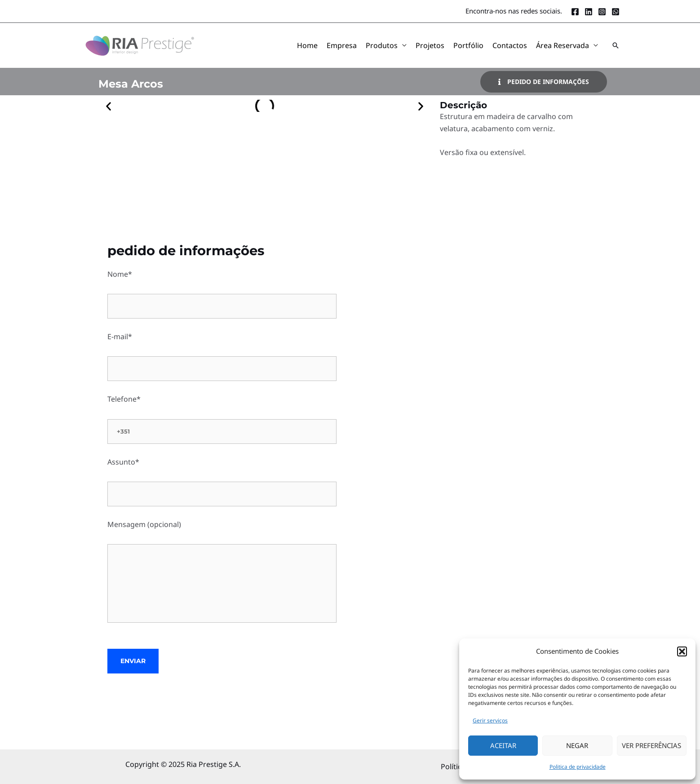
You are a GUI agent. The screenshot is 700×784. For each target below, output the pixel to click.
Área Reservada (563, 45)
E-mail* (222, 356)
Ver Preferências (651, 745)
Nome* (222, 294)
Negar (577, 745)
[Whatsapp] (616, 12)
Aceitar (503, 745)
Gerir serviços (490, 720)
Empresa (342, 45)
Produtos (382, 45)
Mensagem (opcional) (222, 573)
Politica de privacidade (578, 767)
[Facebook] (575, 12)
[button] (682, 651)
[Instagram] (602, 12)
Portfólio (468, 45)
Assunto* (222, 482)
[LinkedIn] (589, 12)
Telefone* (222, 419)
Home (307, 45)
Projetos (430, 45)
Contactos (510, 45)
